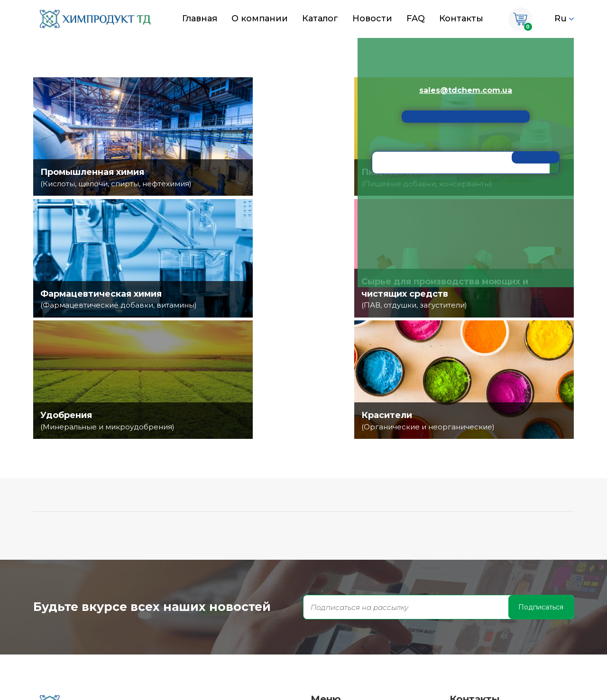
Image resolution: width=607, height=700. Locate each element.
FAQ (416, 18)
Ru (561, 18)
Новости (372, 18)
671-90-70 (484, 599)
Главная (200, 18)
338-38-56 (484, 636)
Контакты (461, 18)
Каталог (320, 18)
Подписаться (541, 485)
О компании (260, 18)
